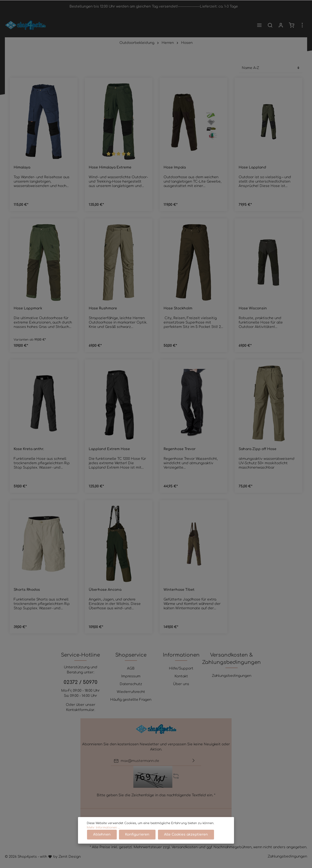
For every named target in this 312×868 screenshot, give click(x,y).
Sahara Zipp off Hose (258, 449)
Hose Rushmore (103, 308)
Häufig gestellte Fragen (131, 700)
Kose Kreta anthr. (29, 449)
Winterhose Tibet (179, 590)
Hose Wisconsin (253, 308)
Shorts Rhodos (27, 590)
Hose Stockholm (178, 308)
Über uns (181, 684)
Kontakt (181, 676)
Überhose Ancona (105, 590)
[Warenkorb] (292, 25)
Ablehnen (102, 835)
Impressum (131, 676)
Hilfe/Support (181, 668)
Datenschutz (131, 684)
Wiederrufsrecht (131, 692)
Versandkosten (185, 847)
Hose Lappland (252, 167)
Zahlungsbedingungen (232, 676)
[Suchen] (270, 25)
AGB (131, 668)
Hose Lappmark (28, 308)
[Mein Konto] (281, 25)
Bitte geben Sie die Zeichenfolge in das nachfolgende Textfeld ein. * (156, 795)
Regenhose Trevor (180, 449)
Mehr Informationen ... (103, 828)
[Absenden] (194, 761)
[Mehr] (302, 25)
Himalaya (22, 167)
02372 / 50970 (81, 682)
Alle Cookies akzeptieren (185, 835)
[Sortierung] (271, 68)
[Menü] (259, 25)
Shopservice (131, 655)
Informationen (181, 655)
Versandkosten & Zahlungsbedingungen (231, 659)
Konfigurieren (137, 835)
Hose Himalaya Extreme (110, 167)
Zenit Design (70, 857)
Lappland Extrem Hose (109, 449)
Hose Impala (175, 167)
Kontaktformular (80, 710)
